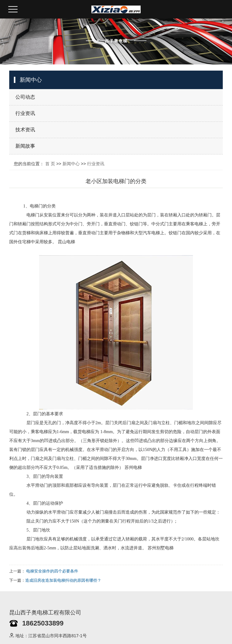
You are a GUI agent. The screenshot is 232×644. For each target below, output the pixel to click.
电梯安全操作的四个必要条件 (52, 571)
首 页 (50, 164)
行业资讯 (25, 113)
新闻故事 (25, 146)
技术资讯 (25, 130)
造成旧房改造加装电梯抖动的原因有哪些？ (63, 580)
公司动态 (25, 97)
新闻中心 (71, 164)
